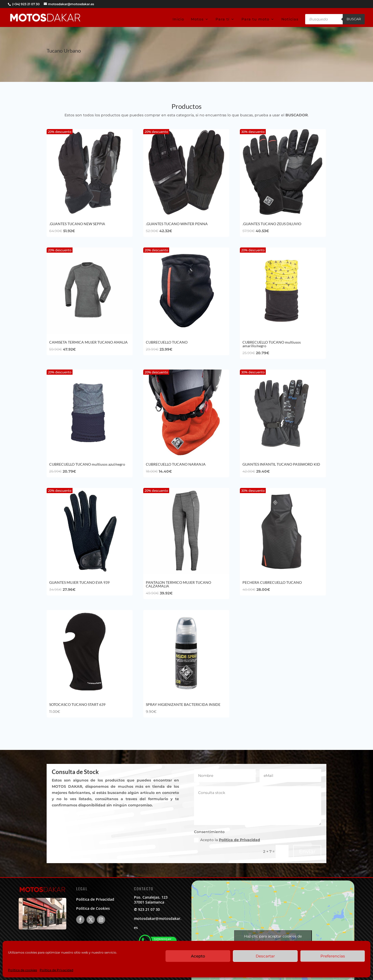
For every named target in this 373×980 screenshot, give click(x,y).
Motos (197, 19)
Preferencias (333, 956)
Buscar (354, 19)
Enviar (307, 851)
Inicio (178, 19)
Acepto (198, 956)
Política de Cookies (93, 908)
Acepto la (227, 840)
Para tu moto (255, 19)
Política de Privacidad (56, 970)
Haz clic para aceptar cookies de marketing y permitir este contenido (273, 939)
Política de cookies (23, 970)
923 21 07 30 (149, 909)
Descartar (265, 956)
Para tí (223, 19)
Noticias (290, 19)
